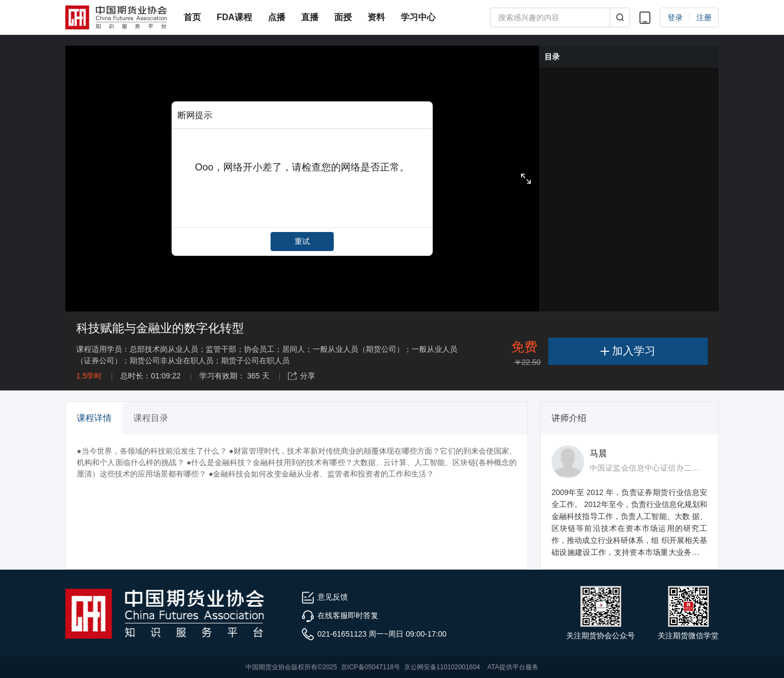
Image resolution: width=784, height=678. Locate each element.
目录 (552, 57)
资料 (376, 17)
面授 (343, 17)
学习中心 (418, 17)
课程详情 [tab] (94, 418)
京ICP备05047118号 (370, 667)
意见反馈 (324, 597)
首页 (192, 17)
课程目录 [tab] (151, 418)
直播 (310, 17)
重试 (302, 241)
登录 (675, 17)
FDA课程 (234, 17)
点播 (277, 17)
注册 (704, 17)
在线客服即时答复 (340, 615)
